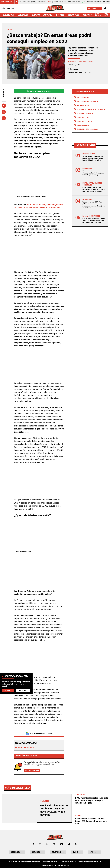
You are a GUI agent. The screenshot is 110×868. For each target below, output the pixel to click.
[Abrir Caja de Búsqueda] (105, 8)
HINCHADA (48, 15)
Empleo (19, 748)
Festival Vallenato (85, 113)
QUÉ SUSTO (98, 15)
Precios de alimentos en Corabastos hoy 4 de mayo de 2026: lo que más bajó (93, 173)
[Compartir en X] (4, 112)
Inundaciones (83, 125)
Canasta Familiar (7, 2)
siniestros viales (84, 121)
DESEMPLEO (29, 748)
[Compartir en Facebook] (4, 106)
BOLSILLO (60, 15)
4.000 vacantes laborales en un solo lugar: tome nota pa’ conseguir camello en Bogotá (91, 860)
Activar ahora (32, 771)
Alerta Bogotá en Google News (39, 734)
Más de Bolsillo (17, 848)
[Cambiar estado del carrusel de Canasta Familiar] (16, 2)
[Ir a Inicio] (55, 8)
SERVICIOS (87, 15)
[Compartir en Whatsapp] (4, 118)
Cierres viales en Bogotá (88, 101)
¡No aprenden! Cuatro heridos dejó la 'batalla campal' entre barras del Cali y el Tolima (93, 158)
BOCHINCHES (73, 15)
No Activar (23, 691)
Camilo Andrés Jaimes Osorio (82, 62)
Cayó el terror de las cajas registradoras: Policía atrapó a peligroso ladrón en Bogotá (94, 189)
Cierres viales (83, 97)
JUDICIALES (23, 15)
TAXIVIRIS (36, 15)
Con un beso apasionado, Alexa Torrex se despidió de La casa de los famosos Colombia (94, 220)
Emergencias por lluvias (88, 129)
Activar (8, 691)
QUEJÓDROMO (9, 15)
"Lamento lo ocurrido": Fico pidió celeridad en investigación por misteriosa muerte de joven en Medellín (94, 205)
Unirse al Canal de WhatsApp (39, 91)
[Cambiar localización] (95, 8)
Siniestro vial (83, 117)
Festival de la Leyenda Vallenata (91, 109)
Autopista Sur (83, 105)
